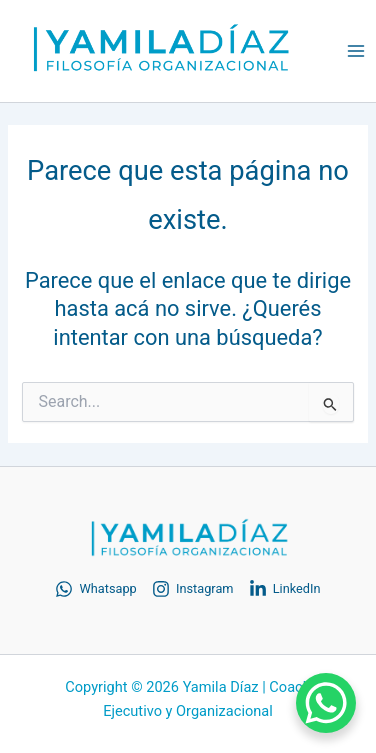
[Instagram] (193, 589)
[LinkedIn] (285, 589)
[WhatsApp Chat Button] (326, 703)
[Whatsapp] (95, 589)
